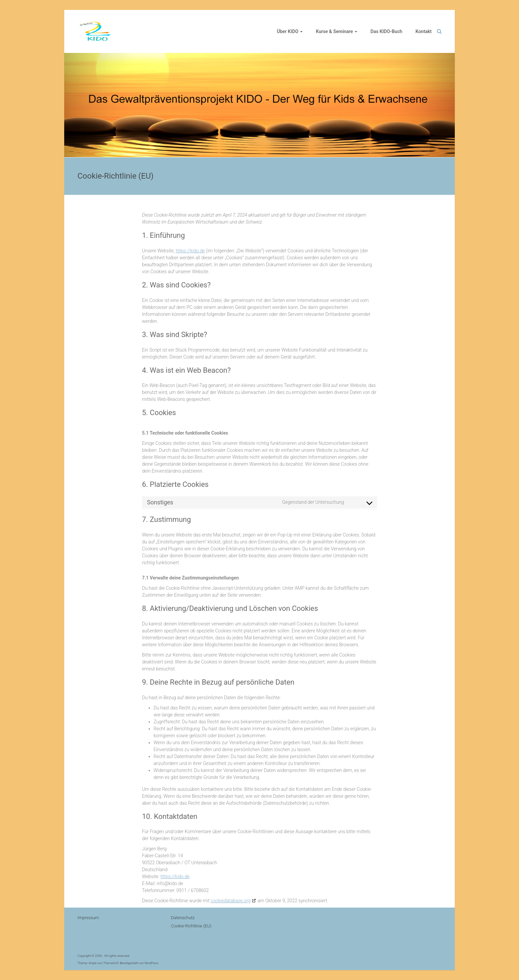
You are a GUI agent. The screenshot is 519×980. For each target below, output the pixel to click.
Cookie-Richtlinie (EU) (191, 926)
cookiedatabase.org (231, 901)
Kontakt (424, 31)
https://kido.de (190, 251)
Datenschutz (183, 918)
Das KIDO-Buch (386, 31)
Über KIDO (288, 31)
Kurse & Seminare (334, 31)
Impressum (88, 918)
